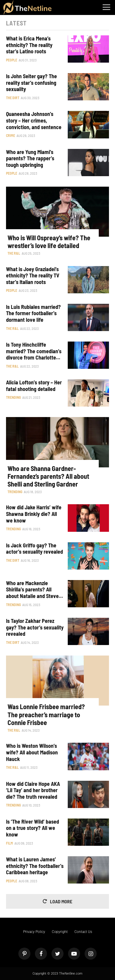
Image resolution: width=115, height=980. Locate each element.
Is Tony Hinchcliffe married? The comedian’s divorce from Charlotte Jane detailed (34, 351)
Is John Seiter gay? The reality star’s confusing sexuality (31, 83)
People (12, 60)
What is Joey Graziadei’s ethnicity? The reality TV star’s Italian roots (33, 276)
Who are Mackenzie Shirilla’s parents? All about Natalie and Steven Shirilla (34, 590)
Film (9, 843)
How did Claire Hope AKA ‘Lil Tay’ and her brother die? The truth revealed (33, 790)
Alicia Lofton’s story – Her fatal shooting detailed (34, 386)
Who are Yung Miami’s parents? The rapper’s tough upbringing (30, 158)
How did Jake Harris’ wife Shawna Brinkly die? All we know (34, 514)
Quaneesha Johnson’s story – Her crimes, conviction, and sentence (34, 120)
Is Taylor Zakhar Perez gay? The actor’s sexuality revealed (35, 627)
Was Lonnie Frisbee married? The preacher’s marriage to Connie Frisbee (46, 714)
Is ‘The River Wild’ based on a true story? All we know (33, 828)
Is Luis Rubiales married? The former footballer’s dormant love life (33, 313)
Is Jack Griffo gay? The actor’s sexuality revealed (34, 549)
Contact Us (83, 932)
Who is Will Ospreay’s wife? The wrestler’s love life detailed (49, 241)
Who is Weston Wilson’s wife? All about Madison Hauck (32, 752)
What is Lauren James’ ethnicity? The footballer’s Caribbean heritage (35, 866)
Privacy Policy (34, 932)
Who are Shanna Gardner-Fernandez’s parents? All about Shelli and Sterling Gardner (48, 476)
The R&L (14, 253)
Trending (13, 397)
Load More (61, 901)
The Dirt (13, 98)
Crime (11, 135)
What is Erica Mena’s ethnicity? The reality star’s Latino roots (29, 45)
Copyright (60, 932)
